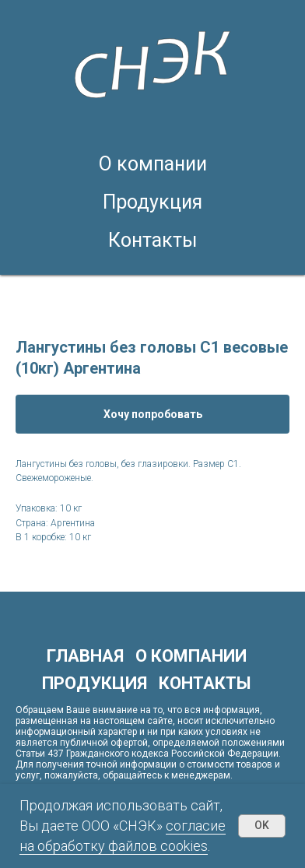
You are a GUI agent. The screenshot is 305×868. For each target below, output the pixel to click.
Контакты (153, 240)
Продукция (152, 202)
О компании (153, 164)
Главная (85, 656)
